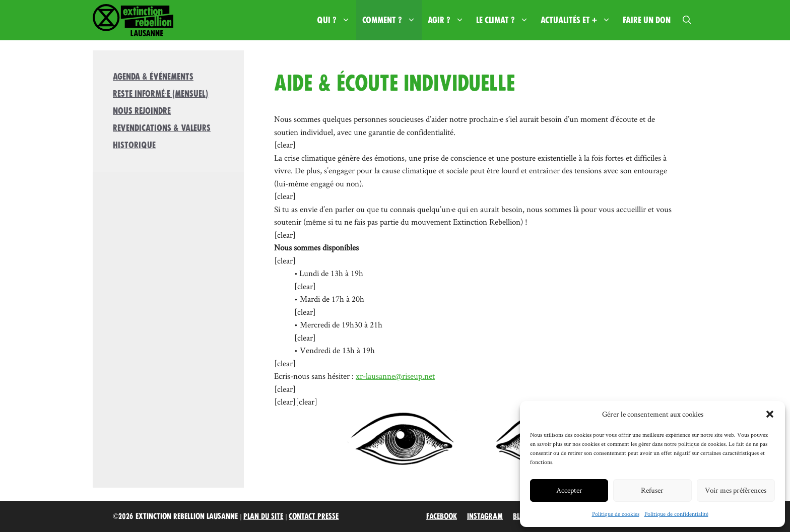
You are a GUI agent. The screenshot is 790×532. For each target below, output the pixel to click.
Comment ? (392, 20)
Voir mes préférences (736, 490)
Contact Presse (314, 516)
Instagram (485, 516)
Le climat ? (505, 20)
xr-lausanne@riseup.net (395, 376)
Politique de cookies (616, 514)
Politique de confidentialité (676, 514)
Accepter (569, 490)
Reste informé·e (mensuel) (160, 94)
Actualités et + (579, 20)
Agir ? (449, 20)
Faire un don (647, 20)
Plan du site (263, 516)
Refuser (652, 490)
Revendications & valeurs (162, 128)
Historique (134, 145)
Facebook (442, 516)
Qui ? (337, 20)
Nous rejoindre (142, 111)
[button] (770, 414)
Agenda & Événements (153, 77)
